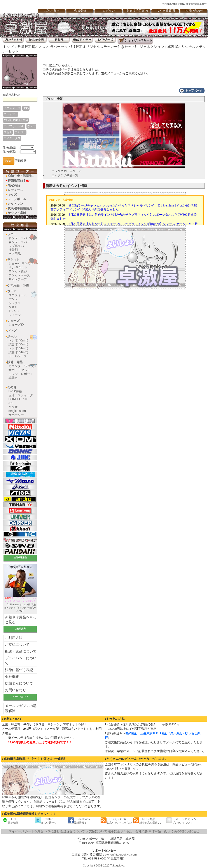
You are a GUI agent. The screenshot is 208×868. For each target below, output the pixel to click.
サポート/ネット (20, 370)
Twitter (46, 821)
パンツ (13, 299)
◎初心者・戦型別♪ (21, 176)
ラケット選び (18, 271)
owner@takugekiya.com (121, 855)
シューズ (13, 321)
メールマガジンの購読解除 (21, 708)
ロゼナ (8, 132)
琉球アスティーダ (21, 395)
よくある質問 (166, 11)
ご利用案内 (52, 11)
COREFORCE (18, 399)
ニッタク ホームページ (66, 171)
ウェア (12, 291)
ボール (12, 336)
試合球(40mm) (18, 344)
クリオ (13, 407)
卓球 (113, 839)
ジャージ (15, 315)
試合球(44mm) (18, 352)
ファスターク (12, 108)
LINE (12, 821)
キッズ (12, 194)
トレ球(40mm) (18, 340)
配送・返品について (21, 651)
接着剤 (13, 250)
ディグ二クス (12, 138)
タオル (13, 307)
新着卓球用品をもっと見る (21, 620)
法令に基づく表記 (120, 831)
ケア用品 (15, 254)
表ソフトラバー (19, 242)
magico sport (17, 411)
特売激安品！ (19, 180)
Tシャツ (14, 311)
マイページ (16, 831)
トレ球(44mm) (18, 348)
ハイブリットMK (14, 126)
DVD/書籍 (15, 391)
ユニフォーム (18, 295)
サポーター (16, 415)
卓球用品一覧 (158, 831)
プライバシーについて (21, 661)
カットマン (15, 204)
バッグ (12, 331)
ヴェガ (31, 126)
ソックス (15, 303)
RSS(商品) (148, 821)
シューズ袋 (16, 325)
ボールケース (18, 356)
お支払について (17, 645)
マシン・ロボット (21, 374)
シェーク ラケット (21, 264)
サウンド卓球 (17, 213)
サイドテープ (18, 279)
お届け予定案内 (137, 11)
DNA (26, 108)
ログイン (109, 11)
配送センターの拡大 (59, 797)
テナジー (20, 132)
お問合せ (193, 831)
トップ (8, 47)
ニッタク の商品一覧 (65, 175)
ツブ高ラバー (18, 246)
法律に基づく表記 (19, 670)
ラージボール (17, 199)
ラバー (12, 234)
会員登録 (80, 11)
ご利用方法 (14, 638)
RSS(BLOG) (117, 821)
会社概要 (12, 677)
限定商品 (14, 185)
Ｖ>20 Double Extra (16, 120)
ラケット (13, 260)
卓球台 (13, 378)
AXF (11, 403)
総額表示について (19, 683)
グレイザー (11, 114)
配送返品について (73, 831)
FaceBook (79, 821)
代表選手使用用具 (20, 208)
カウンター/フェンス (23, 366)
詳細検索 (21, 161)
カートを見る (34, 831)
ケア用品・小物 (18, 285)
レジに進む (52, 831)
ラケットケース (19, 275)
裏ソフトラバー (19, 238)
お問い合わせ (16, 690)
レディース (15, 190)
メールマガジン (181, 821)
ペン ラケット (18, 268)
